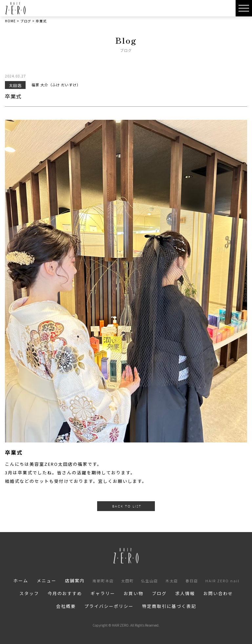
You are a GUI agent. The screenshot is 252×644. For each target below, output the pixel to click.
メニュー (47, 580)
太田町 (127, 581)
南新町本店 (103, 581)
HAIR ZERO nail (222, 581)
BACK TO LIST (127, 506)
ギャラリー (103, 593)
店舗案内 (75, 580)
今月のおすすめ (65, 593)
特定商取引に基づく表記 (169, 606)
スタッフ (29, 593)
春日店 (192, 581)
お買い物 (134, 593)
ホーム (21, 580)
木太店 (172, 581)
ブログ (159, 593)
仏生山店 (150, 581)
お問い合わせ (218, 593)
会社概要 (66, 606)
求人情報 (185, 593)
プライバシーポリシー (109, 606)
